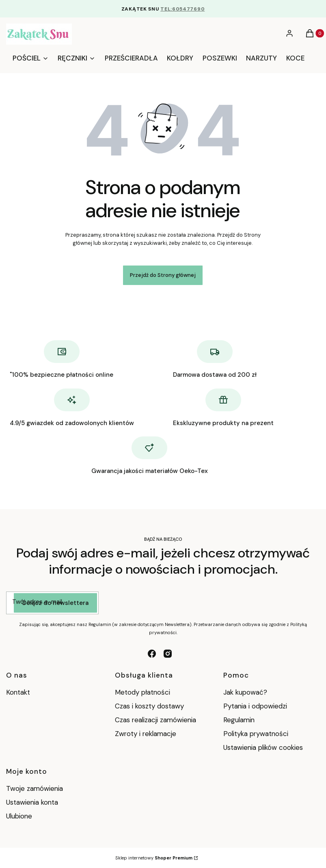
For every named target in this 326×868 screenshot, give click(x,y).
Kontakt (18, 692)
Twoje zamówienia (35, 788)
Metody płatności (142, 692)
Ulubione (19, 816)
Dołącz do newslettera (55, 603)
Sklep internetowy (154, 858)
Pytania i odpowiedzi (255, 706)
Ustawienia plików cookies (264, 747)
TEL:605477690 (182, 9)
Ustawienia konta (32, 802)
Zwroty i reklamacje (146, 734)
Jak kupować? (245, 692)
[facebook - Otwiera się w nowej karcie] (152, 654)
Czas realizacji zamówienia (155, 720)
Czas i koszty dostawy (149, 706)
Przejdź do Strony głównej (163, 275)
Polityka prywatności (256, 734)
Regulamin (239, 720)
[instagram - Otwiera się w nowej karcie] (168, 654)
